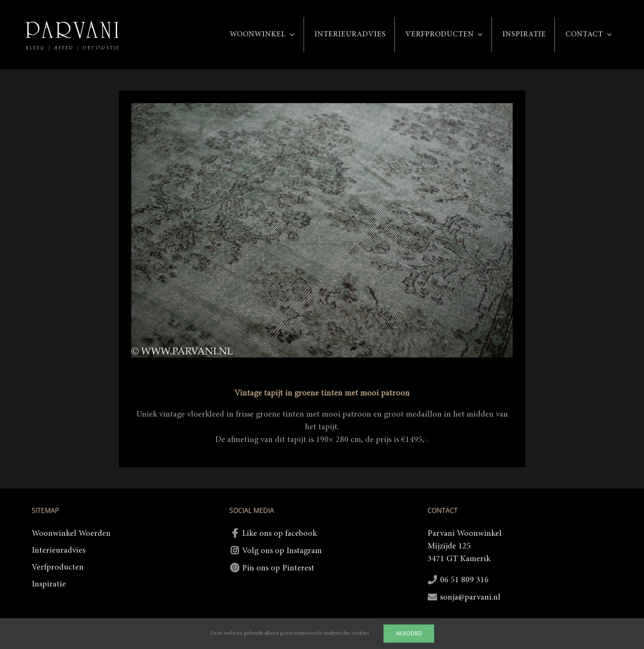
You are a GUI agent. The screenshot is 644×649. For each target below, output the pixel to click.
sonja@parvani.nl (470, 597)
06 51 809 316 (464, 580)
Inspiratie (49, 584)
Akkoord (409, 633)
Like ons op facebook (279, 534)
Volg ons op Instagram (282, 551)
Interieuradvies (58, 551)
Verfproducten (58, 567)
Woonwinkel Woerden (71, 534)
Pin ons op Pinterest (278, 568)
